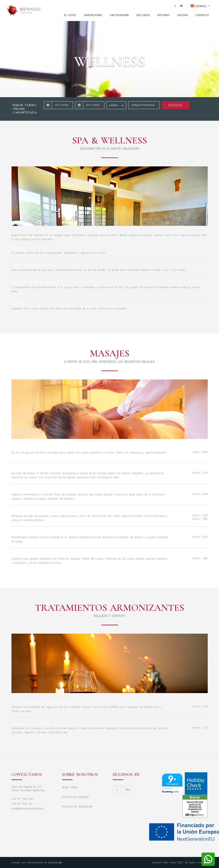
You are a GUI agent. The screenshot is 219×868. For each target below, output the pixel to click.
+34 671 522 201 (22, 804)
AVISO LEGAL (70, 788)
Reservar (175, 105)
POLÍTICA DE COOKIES (75, 797)
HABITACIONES (93, 15)
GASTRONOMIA (119, 15)
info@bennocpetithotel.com (28, 809)
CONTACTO (202, 15)
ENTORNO (163, 15)
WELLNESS (143, 15)
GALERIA (182, 15)
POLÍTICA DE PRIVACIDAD (77, 807)
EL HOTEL (70, 15)
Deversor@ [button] (55, 862)
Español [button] (200, 6)
